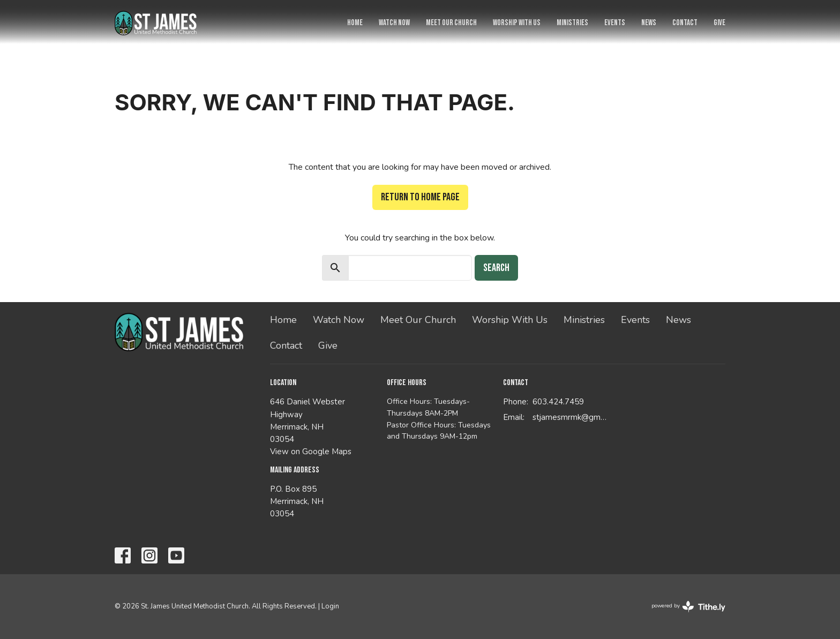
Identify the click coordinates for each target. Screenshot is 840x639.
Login (330, 606)
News (649, 23)
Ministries (572, 23)
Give (719, 23)
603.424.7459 (558, 402)
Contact (685, 23)
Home (355, 23)
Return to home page (420, 197)
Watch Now (394, 23)
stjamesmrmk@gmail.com (571, 417)
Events (615, 23)
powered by (688, 607)
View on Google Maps (311, 452)
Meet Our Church (451, 23)
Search (496, 268)
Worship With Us (517, 23)
